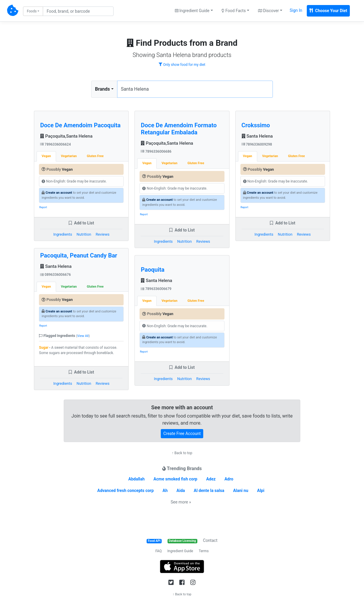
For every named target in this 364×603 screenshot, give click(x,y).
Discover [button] (269, 11)
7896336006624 (55, 144)
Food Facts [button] (234, 11)
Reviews (103, 234)
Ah (165, 490)
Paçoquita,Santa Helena (66, 136)
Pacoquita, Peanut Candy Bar (79, 255)
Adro (229, 479)
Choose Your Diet (328, 11)
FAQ (159, 551)
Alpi (261, 490)
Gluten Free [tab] (95, 156)
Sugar (44, 348)
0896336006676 (55, 275)
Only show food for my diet (182, 65)
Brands (103, 89)
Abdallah (136, 479)
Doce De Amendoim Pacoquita (80, 125)
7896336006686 (156, 151)
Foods (32, 11)
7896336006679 (156, 289)
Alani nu (241, 490)
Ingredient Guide (180, 551)
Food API (154, 541)
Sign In (296, 10)
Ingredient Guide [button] (192, 11)
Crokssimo (256, 125)
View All (83, 336)
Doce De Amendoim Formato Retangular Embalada (179, 129)
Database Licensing (182, 541)
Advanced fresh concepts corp (126, 490)
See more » (181, 502)
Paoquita (153, 270)
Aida (181, 490)
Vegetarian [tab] (69, 156)
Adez (211, 479)
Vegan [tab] (46, 156)
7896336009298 (257, 144)
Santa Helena (56, 266)
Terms (204, 551)
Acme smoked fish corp (175, 479)
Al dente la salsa (209, 490)
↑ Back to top (182, 453)
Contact (210, 540)
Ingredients (63, 234)
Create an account (59, 193)
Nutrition (84, 234)
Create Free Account (182, 433)
